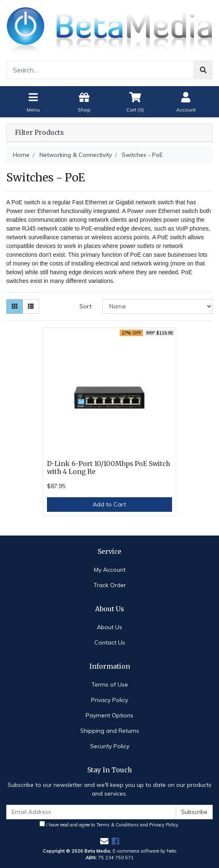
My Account (110, 570)
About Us (109, 627)
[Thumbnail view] (15, 306)
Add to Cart (109, 504)
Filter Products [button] (39, 133)
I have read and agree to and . (109, 824)
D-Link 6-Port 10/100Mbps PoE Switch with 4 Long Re (108, 468)
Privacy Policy (109, 700)
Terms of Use (110, 684)
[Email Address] (91, 812)
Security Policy (110, 746)
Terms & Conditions (118, 825)
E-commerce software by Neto (145, 851)
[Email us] (104, 841)
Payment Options (109, 715)
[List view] (31, 306)
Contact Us (110, 642)
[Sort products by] (157, 306)
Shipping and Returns (110, 731)
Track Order (110, 585)
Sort (85, 306)
